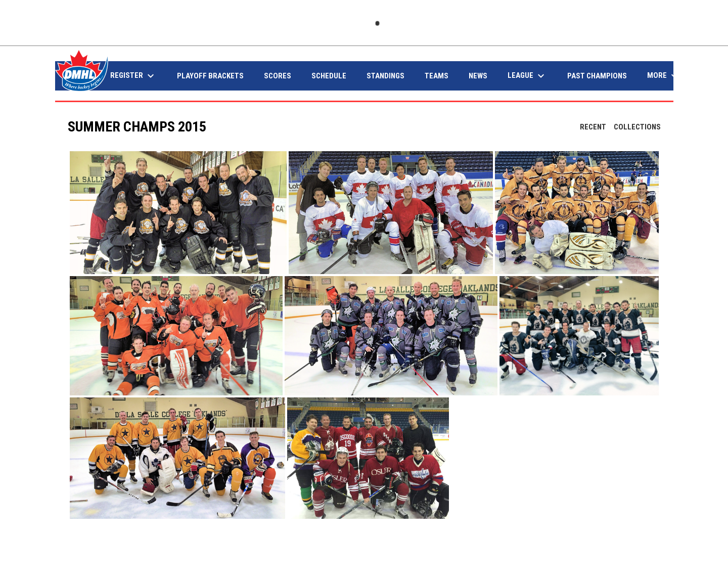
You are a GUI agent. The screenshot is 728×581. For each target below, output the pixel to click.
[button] (178, 213)
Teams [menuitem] (437, 76)
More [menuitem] (664, 76)
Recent (593, 127)
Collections (637, 127)
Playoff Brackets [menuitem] (210, 76)
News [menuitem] (478, 76)
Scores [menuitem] (278, 76)
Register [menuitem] (133, 76)
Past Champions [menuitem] (597, 76)
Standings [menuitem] (385, 76)
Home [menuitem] (80, 76)
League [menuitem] (527, 76)
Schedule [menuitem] (329, 76)
